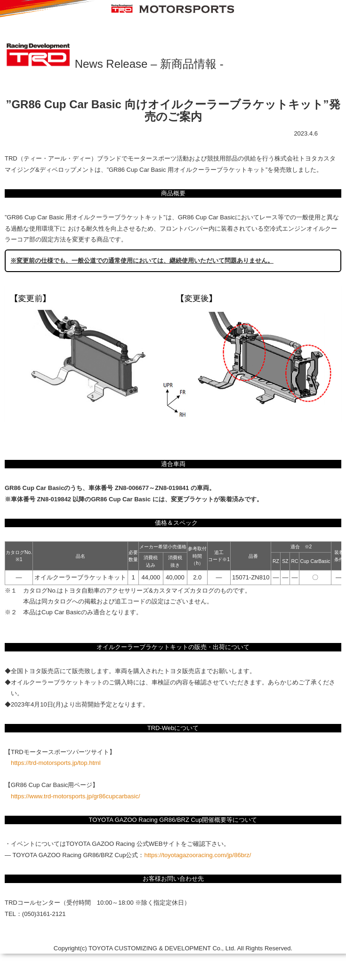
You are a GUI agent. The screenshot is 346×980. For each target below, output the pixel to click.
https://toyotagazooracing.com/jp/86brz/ (197, 855)
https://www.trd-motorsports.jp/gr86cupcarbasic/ (76, 796)
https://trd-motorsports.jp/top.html (56, 763)
